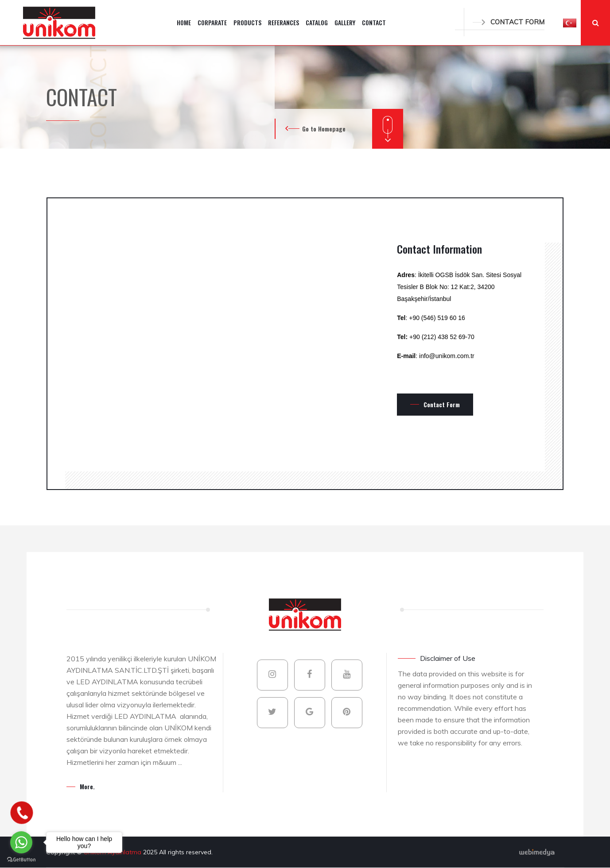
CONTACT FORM (509, 22)
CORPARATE (212, 22)
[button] (570, 23)
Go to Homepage (324, 129)
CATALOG (317, 22)
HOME (184, 22)
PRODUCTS (247, 22)
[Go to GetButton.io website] (21, 859)
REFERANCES (284, 22)
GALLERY (345, 22)
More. (87, 786)
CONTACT (374, 22)
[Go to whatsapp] (21, 842)
